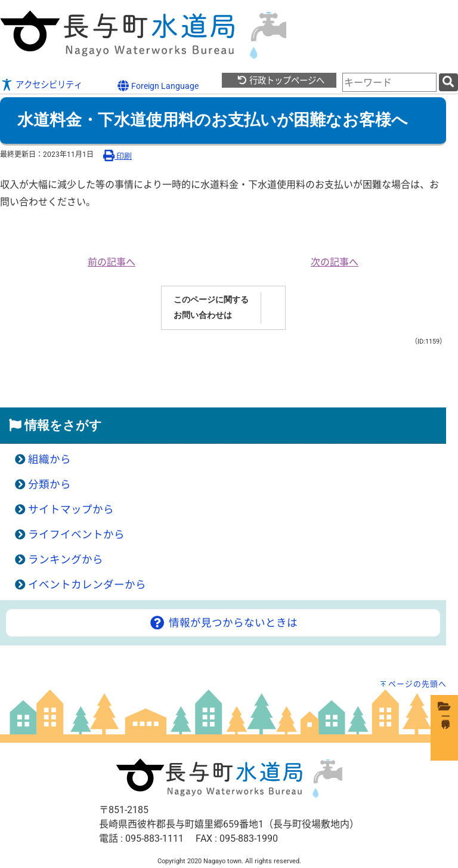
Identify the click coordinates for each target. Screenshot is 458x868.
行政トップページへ (281, 81)
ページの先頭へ (417, 684)
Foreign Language (158, 86)
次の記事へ (335, 262)
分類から (49, 484)
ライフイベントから (76, 535)
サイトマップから (71, 509)
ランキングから (66, 560)
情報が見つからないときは (223, 623)
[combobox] (389, 82)
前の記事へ (112, 262)
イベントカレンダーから (87, 585)
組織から (49, 459)
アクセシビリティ (49, 85)
